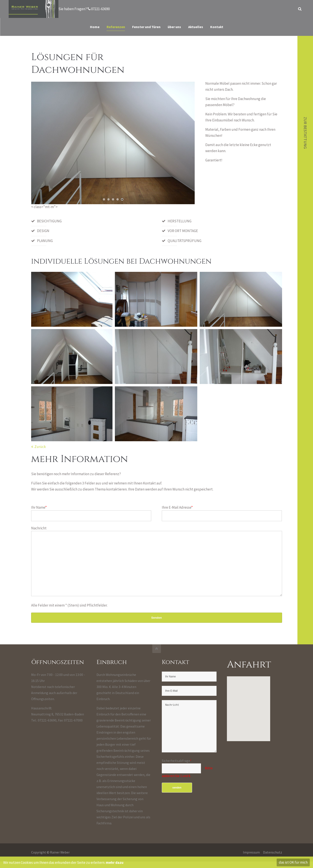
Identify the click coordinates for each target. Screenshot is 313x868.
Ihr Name (39, 507)
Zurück (40, 447)
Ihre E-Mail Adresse (177, 507)
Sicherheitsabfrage (177, 774)
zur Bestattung (305, 134)
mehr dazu (115, 864)
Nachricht (39, 528)
